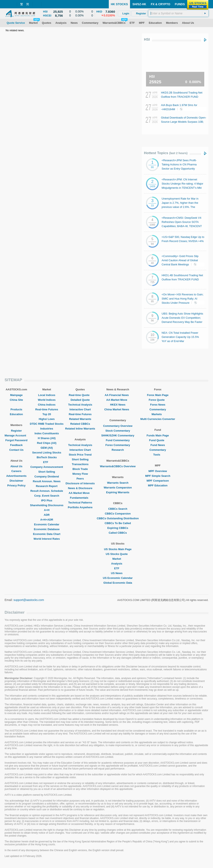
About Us (16, 466)
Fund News (158, 445)
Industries (47, 429)
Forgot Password (16, 440)
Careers (16, 471)
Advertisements (16, 476)
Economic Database (47, 529)
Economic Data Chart (47, 534)
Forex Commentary (118, 445)
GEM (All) (47, 448)
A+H (47, 510)
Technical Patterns (80, 503)
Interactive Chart (80, 409)
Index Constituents (47, 433)
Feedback (16, 445)
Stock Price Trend (80, 455)
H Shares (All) (47, 438)
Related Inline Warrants (80, 429)
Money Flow (80, 474)
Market (118, 559)
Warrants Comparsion (118, 488)
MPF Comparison (158, 481)
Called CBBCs (118, 533)
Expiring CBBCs (118, 528)
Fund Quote (158, 440)
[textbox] (178, 13)
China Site (16, 400)
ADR (47, 515)
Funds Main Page (158, 435)
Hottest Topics (166, 153)
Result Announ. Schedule (47, 491)
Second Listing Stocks (47, 453)
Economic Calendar (47, 524)
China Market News (118, 409)
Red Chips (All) (47, 443)
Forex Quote (158, 400)
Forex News (158, 405)
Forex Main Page (158, 395)
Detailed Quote (80, 400)
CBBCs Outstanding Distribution (118, 518)
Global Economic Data (118, 583)
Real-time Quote (80, 395)
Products (16, 409)
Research (118, 450)
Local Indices (47, 395)
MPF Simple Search (158, 476)
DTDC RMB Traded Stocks (47, 424)
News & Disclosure (80, 488)
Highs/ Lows (47, 419)
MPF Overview (158, 471)
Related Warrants (80, 419)
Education (16, 414)
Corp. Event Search (47, 496)
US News (118, 573)
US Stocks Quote (118, 554)
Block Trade (80, 469)
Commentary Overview (118, 426)
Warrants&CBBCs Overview (118, 466)
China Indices (47, 405)
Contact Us (16, 450)
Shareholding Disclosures (47, 505)
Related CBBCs (80, 424)
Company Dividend (47, 476)
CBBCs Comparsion (118, 514)
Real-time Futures (47, 409)
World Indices (47, 400)
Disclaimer (16, 481)
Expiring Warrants (118, 492)
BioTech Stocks (47, 457)
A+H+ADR (47, 520)
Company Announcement (47, 467)
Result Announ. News (47, 481)
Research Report (47, 486)
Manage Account (16, 435)
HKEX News (118, 405)
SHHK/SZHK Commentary (118, 435)
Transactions (80, 464)
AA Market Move (80, 493)
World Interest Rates (47, 539)
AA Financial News (118, 395)
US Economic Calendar (118, 578)
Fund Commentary (118, 440)
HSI (147, 39)
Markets (158, 414)
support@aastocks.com (29, 600)
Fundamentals (80, 498)
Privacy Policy (16, 485)
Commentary (158, 409)
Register (16, 431)
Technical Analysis (80, 405)
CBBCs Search (118, 509)
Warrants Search (118, 483)
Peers (80, 479)
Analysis (118, 564)
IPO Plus (47, 500)
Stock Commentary (118, 431)
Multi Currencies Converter (158, 419)
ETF (47, 462)
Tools (158, 455)
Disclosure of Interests (80, 483)
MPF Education (158, 485)
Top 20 (47, 414)
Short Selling (47, 472)
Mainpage (16, 395)
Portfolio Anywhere (80, 507)
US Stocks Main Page (118, 549)
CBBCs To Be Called (118, 523)
